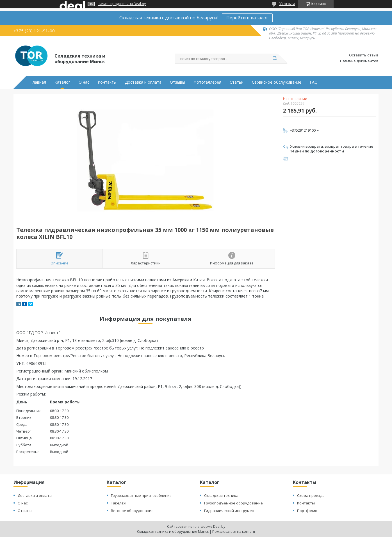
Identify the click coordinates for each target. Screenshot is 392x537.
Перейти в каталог (247, 18)
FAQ (314, 82)
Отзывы (177, 82)
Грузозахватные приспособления (141, 495)
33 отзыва (287, 4)
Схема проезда (311, 495)
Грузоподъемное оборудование (233, 503)
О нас (84, 82)
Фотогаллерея (207, 82)
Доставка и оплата (143, 82)
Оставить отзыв (364, 55)
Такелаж (118, 503)
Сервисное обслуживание (277, 82)
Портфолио (307, 511)
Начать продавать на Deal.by (122, 4)
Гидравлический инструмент (230, 511)
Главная (38, 82)
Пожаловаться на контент (234, 532)
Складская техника (221, 495)
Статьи (237, 82)
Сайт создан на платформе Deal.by (196, 526)
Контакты (107, 82)
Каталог (62, 82)
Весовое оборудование (132, 511)
